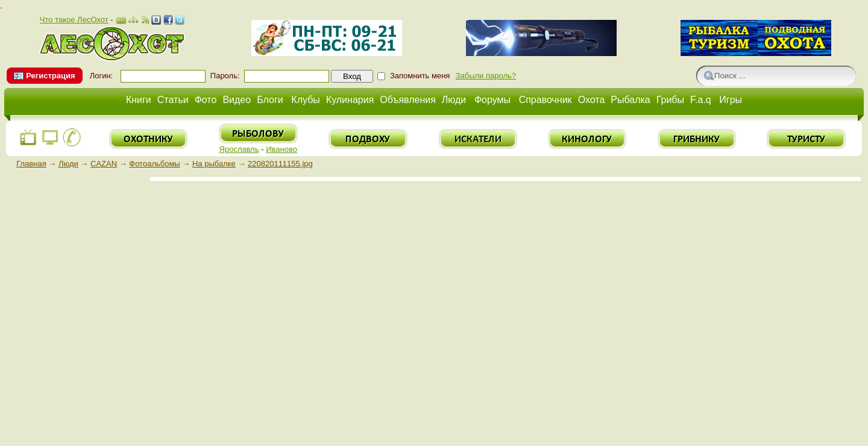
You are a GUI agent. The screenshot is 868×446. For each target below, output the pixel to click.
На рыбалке (214, 164)
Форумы (492, 100)
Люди (454, 100)
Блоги (270, 100)
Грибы (670, 100)
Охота (592, 100)
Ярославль (239, 149)
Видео (237, 100)
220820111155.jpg (280, 164)
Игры (731, 100)
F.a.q (701, 100)
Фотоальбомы (154, 164)
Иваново (281, 149)
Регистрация (50, 76)
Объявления (408, 100)
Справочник (546, 100)
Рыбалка (630, 100)
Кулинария (350, 100)
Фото (206, 100)
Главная (31, 164)
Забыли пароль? (486, 76)
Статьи (173, 100)
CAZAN (104, 164)
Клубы (306, 100)
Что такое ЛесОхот (74, 20)
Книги (139, 100)
